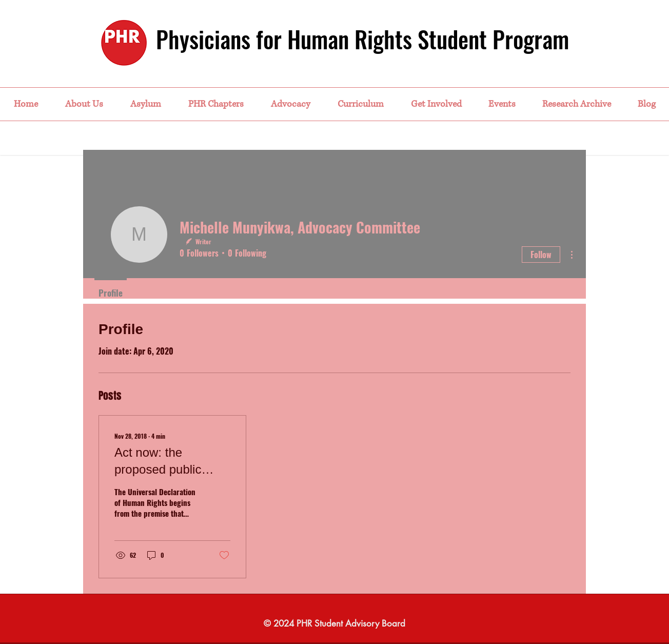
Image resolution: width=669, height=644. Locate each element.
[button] (84, 104)
